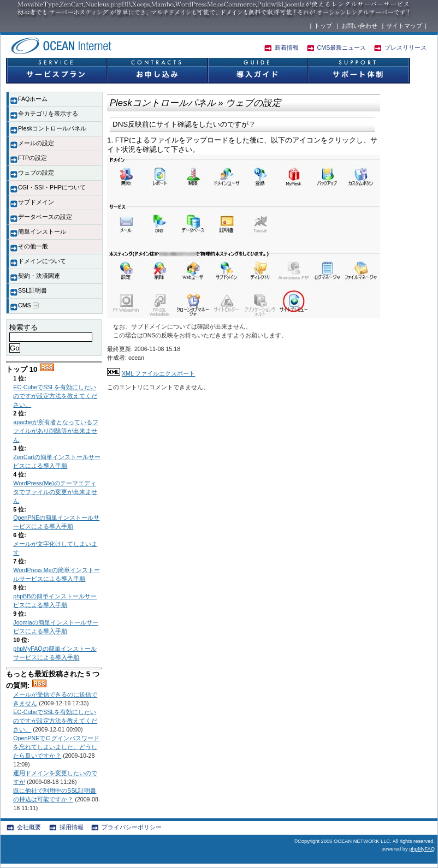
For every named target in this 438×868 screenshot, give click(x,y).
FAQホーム (33, 99)
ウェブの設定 (36, 173)
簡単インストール (42, 231)
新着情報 (287, 47)
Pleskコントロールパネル (52, 128)
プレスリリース (406, 47)
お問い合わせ (359, 26)
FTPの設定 (32, 158)
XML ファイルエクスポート (158, 373)
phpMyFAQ (422, 849)
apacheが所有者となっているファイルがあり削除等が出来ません (56, 431)
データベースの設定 (45, 217)
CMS (28, 305)
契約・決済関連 (39, 276)
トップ (323, 26)
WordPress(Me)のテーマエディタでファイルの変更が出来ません (55, 492)
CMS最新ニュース (342, 47)
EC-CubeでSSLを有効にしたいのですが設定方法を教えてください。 (55, 396)
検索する (23, 327)
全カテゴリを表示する (48, 114)
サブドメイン (36, 202)
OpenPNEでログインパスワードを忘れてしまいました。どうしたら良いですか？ (56, 747)
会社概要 (29, 827)
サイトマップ (404, 26)
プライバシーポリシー (132, 827)
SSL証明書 (32, 290)
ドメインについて (42, 261)
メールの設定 (36, 143)
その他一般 (33, 246)
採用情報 (72, 827)
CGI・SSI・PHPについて (52, 187)
